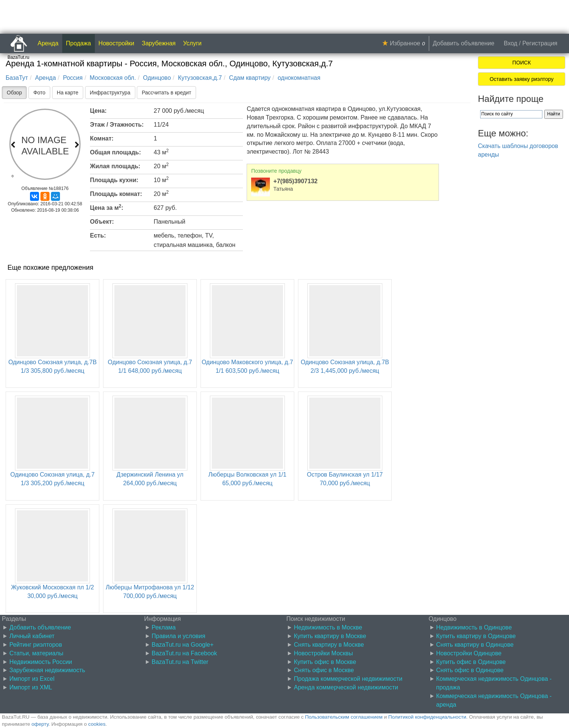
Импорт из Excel (32, 679)
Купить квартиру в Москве (330, 636)
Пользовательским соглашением (344, 717)
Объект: (102, 222)
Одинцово (157, 78)
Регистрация (540, 43)
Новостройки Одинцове (469, 653)
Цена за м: (107, 207)
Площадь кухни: (114, 180)
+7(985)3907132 (295, 181)
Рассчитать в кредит (166, 93)
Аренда (48, 43)
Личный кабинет (32, 636)
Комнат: (102, 138)
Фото (39, 93)
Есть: (98, 235)
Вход (511, 43)
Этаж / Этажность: (117, 125)
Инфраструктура (110, 93)
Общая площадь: (115, 152)
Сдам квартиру (250, 78)
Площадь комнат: (116, 194)
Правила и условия (179, 636)
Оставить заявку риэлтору (521, 79)
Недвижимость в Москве (328, 627)
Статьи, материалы (36, 653)
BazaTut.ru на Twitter (180, 662)
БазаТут (17, 78)
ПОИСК (522, 63)
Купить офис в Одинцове (471, 662)
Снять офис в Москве (324, 670)
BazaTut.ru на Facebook (185, 653)
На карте (68, 93)
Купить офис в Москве (325, 662)
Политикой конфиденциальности (427, 717)
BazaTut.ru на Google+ (183, 645)
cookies (97, 724)
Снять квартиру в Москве (329, 645)
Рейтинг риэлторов (36, 645)
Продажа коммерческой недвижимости (348, 679)
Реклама (164, 627)
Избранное (405, 43)
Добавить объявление (464, 43)
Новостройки (117, 43)
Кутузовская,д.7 (200, 78)
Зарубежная (159, 43)
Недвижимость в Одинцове (474, 627)
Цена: (98, 111)
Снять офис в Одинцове (470, 670)
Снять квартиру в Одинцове (475, 645)
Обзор (14, 93)
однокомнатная (299, 78)
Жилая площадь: (115, 166)
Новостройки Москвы (323, 653)
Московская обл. (113, 78)
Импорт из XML (31, 687)
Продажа (79, 43)
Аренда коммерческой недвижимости (346, 687)
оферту (40, 724)
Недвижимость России (41, 662)
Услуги (192, 43)
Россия (73, 78)
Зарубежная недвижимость (47, 670)
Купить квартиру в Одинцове (476, 636)
